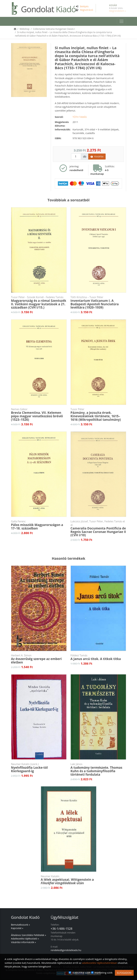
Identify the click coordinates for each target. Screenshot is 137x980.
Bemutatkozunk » (20, 925)
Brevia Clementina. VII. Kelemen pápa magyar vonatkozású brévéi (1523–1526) (39, 415)
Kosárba (97, 156)
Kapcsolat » (17, 928)
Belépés (84, 6)
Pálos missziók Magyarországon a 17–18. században (39, 525)
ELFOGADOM (124, 973)
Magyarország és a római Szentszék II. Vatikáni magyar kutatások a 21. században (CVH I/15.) (39, 303)
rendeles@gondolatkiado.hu (66, 950)
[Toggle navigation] (121, 21)
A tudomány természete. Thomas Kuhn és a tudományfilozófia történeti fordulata (98, 770)
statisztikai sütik (81, 973)
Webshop (25, 29)
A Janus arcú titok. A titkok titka (98, 657)
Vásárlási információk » (24, 942)
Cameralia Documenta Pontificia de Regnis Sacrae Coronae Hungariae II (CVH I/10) (98, 529)
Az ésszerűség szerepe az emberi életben (39, 659)
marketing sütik (103, 973)
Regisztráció (87, 10)
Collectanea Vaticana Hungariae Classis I (54, 29)
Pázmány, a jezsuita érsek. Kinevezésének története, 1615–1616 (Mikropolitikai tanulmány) (98, 415)
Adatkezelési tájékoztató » (25, 939)
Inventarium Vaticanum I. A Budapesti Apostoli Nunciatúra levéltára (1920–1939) (98, 303)
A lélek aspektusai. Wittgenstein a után (69, 880)
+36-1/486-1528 (62, 929)
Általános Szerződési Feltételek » (29, 935)
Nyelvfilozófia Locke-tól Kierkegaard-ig (39, 768)
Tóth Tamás (80, 117)
